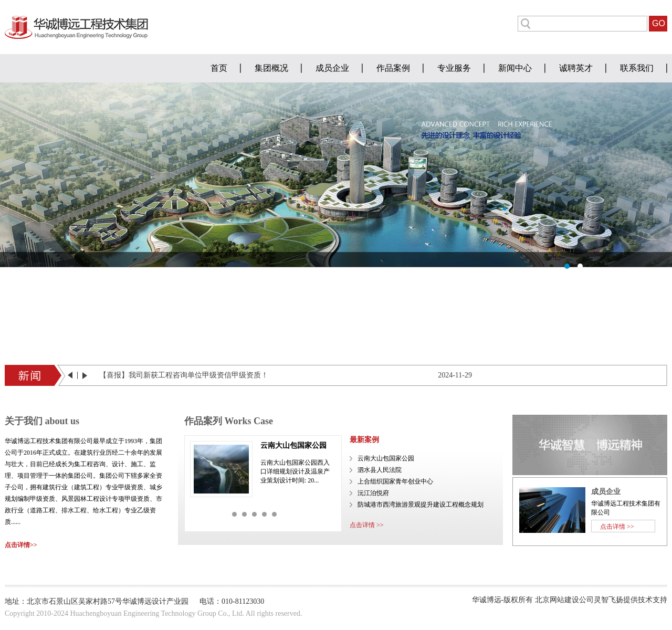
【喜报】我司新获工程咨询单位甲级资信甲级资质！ (184, 375)
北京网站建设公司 (564, 600)
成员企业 (332, 68)
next (85, 375)
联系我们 (637, 68)
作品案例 (393, 68)
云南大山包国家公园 (293, 445)
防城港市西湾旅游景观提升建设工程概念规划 (421, 505)
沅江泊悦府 (373, 493)
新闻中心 (515, 68)
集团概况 (271, 68)
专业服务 (454, 68)
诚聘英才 (576, 68)
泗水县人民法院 (380, 470)
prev (73, 375)
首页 (219, 68)
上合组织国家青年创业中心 (395, 481)
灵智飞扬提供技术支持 (631, 600)
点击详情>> (21, 545)
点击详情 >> (367, 525)
